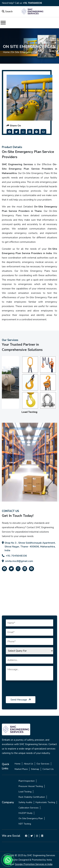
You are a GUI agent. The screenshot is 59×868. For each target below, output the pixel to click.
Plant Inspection (27, 781)
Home (18, 764)
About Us (28, 764)
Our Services (43, 764)
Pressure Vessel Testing (31, 786)
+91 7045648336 (32, 3)
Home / (7, 52)
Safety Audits (25, 802)
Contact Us (48, 769)
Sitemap (35, 769)
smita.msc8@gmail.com (17, 561)
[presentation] (30, 690)
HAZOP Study (25, 813)
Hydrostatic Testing (45, 802)
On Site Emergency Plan (31, 818)
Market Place (21, 769)
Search (7, 12)
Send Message (21, 700)
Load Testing (25, 792)
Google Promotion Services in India (34, 864)
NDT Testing (25, 824)
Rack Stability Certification (32, 797)
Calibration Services (29, 808)
